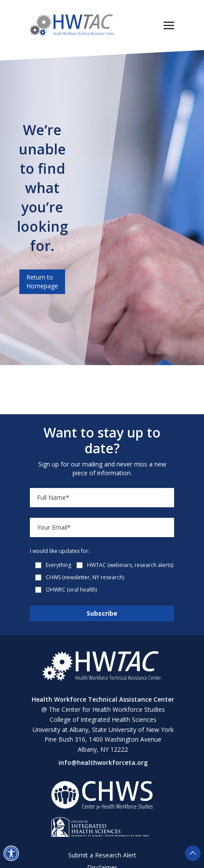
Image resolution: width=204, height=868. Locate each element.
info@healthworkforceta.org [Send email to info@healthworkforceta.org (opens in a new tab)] (103, 762)
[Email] (102, 527)
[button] (11, 853)
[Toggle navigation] (169, 25)
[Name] (102, 498)
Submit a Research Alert (102, 855)
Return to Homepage (42, 282)
